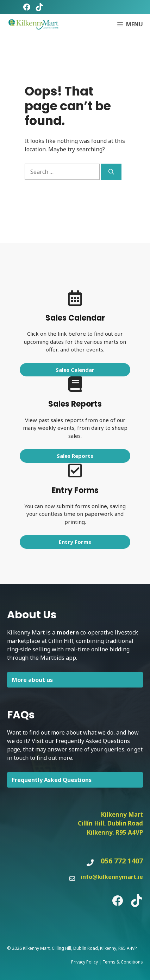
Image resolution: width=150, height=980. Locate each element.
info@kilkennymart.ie (112, 877)
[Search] (111, 172)
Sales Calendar (75, 370)
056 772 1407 (122, 861)
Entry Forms (75, 542)
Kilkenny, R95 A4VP (115, 832)
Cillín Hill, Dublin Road (110, 823)
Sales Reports (75, 456)
